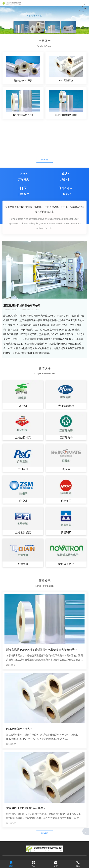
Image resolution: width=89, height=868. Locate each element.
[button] (43, 30)
